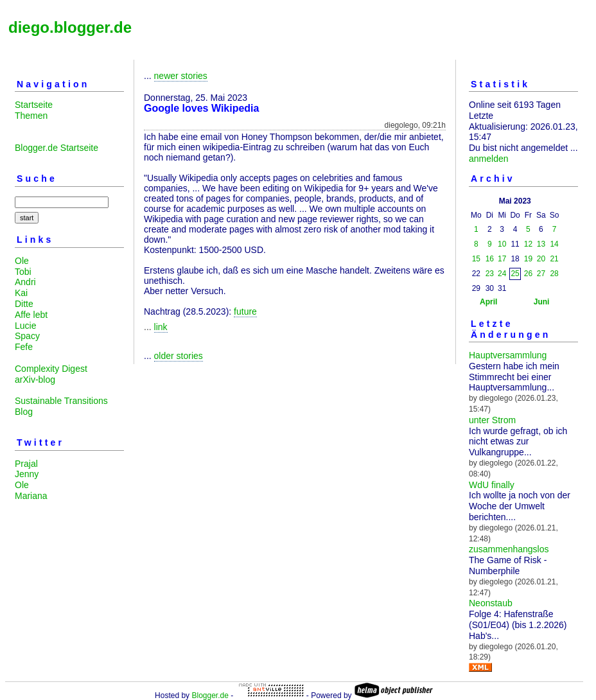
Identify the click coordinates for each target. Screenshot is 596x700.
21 (554, 259)
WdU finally (492, 485)
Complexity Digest (51, 369)
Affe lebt (31, 315)
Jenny (27, 474)
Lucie (25, 326)
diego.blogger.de (70, 27)
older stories (179, 356)
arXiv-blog (35, 380)
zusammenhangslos (509, 549)
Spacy (27, 336)
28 (554, 274)
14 (554, 244)
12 (528, 244)
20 (541, 259)
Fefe (24, 347)
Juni (542, 302)
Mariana (31, 496)
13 (541, 244)
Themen (31, 116)
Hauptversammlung (508, 355)
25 (515, 274)
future (245, 311)
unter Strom (492, 420)
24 (502, 274)
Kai (21, 293)
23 (490, 274)
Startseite (34, 105)
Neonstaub (491, 603)
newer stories (181, 76)
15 (476, 259)
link (161, 327)
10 (502, 244)
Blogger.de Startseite (57, 148)
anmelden (489, 159)
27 (541, 274)
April (488, 302)
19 (528, 259)
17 (502, 259)
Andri (25, 282)
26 (528, 274)
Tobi (23, 272)
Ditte (24, 304)
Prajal (26, 464)
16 (490, 259)
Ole (22, 261)
